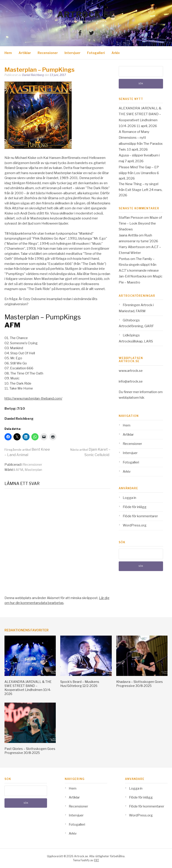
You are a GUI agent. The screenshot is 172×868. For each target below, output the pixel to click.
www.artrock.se (131, 371)
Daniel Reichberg (33, 75)
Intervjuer (72, 53)
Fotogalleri (96, 53)
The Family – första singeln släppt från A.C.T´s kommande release (139, 265)
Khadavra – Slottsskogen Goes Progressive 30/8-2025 (140, 684)
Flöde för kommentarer (140, 516)
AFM (19, 470)
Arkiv (116, 53)
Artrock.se (86, 15)
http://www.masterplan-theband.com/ (33, 398)
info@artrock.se (131, 381)
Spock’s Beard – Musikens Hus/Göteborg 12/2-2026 (80, 684)
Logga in (129, 498)
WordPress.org (135, 525)
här (142, 398)
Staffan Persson (131, 218)
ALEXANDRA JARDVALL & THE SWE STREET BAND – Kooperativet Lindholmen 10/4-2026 (28, 688)
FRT (97, 860)
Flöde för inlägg (135, 507)
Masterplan (33, 470)
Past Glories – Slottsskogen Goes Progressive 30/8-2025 (30, 751)
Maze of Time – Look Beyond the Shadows (140, 224)
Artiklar (25, 53)
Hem (8, 53)
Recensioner (48, 53)
